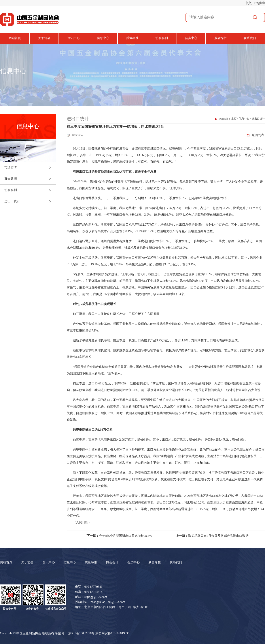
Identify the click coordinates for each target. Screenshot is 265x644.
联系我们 (250, 38)
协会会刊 (162, 38)
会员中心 (191, 38)
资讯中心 (74, 38)
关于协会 (44, 38)
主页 (234, 119)
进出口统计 (30, 201)
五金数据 (30, 179)
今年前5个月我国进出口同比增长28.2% (119, 536)
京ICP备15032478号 (81, 633)
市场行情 (30, 168)
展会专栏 (220, 38)
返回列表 (258, 135)
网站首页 (15, 38)
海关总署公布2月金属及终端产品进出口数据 (212, 536)
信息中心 (103, 38)
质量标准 (132, 38)
